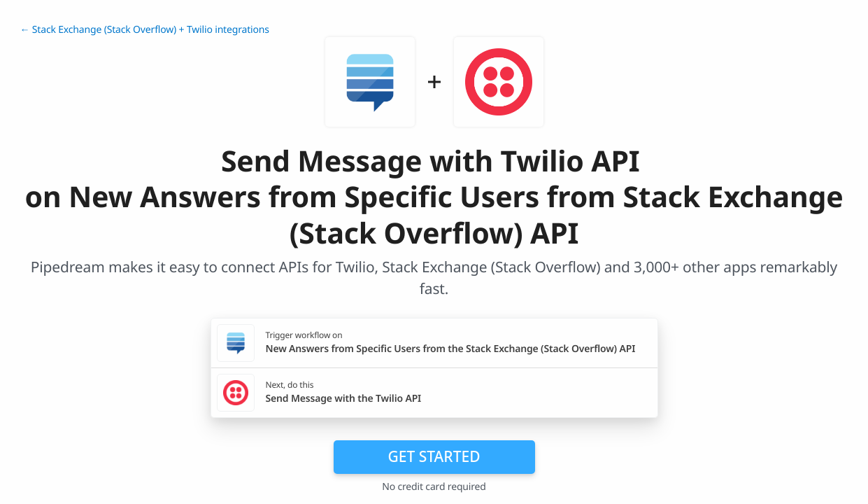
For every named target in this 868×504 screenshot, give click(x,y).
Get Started (434, 456)
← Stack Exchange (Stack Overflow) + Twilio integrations (145, 30)
